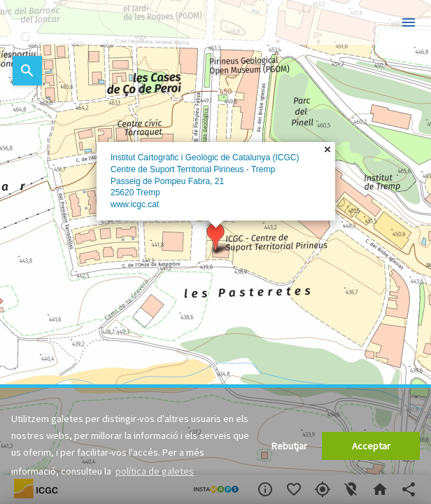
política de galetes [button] (155, 471)
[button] (215, 237)
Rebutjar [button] (289, 446)
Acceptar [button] (371, 446)
